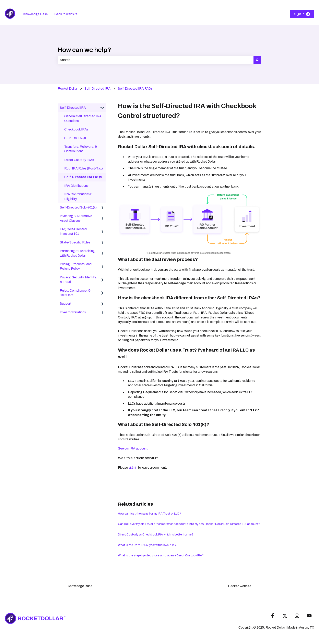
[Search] (257, 60)
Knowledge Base (36, 14)
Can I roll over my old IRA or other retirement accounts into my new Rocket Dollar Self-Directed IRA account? (189, 524)
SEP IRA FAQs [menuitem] (75, 138)
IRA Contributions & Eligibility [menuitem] (78, 196)
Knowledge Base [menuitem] (80, 586)
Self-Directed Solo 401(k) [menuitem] (78, 207)
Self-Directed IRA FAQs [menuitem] (83, 177)
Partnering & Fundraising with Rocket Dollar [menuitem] (77, 253)
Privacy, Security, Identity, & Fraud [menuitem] (78, 280)
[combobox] (156, 60)
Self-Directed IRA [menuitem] (73, 108)
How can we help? (84, 50)
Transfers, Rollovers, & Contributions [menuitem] (81, 149)
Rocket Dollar (68, 89)
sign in (133, 468)
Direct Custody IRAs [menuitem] (79, 160)
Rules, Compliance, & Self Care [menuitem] (75, 293)
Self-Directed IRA (97, 89)
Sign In (302, 14)
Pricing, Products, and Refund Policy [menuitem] (76, 266)
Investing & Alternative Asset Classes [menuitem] (76, 218)
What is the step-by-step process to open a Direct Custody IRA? (161, 555)
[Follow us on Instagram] (297, 616)
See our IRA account (133, 448)
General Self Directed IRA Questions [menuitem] (83, 118)
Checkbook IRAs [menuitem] (76, 129)
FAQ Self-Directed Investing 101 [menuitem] (73, 231)
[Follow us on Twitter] (285, 616)
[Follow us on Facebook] (273, 616)
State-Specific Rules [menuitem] (75, 242)
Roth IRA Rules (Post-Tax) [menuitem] (84, 168)
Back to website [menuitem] (240, 586)
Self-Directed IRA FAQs (135, 89)
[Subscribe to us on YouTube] (309, 616)
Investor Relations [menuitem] (73, 312)
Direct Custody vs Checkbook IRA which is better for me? (156, 535)
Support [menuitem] (66, 304)
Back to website (66, 14)
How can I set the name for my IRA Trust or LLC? (149, 514)
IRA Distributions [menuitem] (76, 186)
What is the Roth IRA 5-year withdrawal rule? (147, 545)
